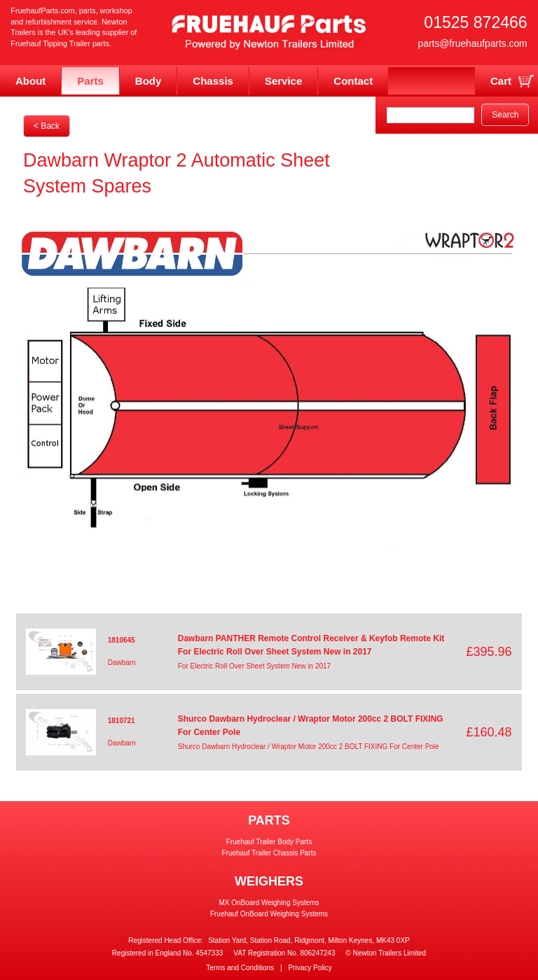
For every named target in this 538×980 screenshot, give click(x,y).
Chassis (213, 81)
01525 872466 (475, 22)
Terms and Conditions (240, 968)
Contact (353, 81)
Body (149, 81)
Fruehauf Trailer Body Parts (269, 842)
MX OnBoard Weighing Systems (269, 903)
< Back (47, 126)
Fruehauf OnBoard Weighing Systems (269, 914)
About (30, 81)
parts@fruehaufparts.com (473, 43)
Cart (501, 81)
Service (283, 81)
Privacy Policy (310, 968)
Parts (90, 81)
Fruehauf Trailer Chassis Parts (269, 853)
